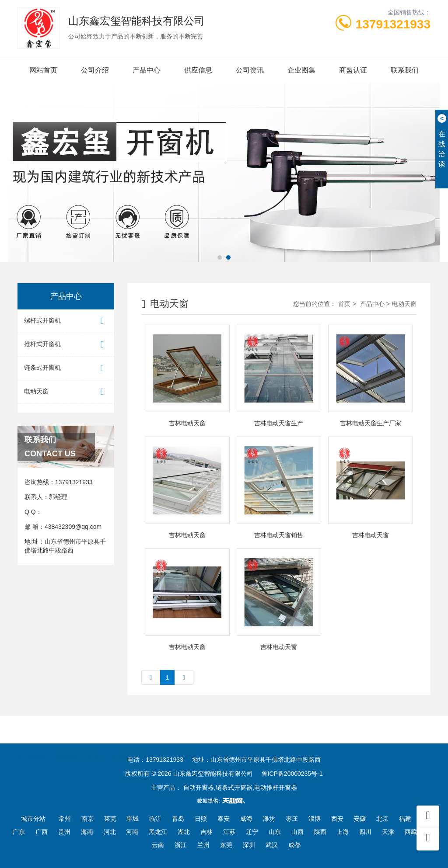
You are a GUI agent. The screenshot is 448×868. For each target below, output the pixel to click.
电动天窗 (66, 392)
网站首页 (43, 70)
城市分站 (33, 819)
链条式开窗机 (66, 368)
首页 (344, 304)
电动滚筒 (264, 743)
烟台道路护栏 (178, 743)
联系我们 (405, 70)
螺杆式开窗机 (66, 321)
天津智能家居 (129, 743)
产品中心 (147, 70)
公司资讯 (250, 70)
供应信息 (198, 70)
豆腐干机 (301, 743)
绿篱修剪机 (224, 743)
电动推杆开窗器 (78, 743)
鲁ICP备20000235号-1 (292, 774)
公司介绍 (95, 70)
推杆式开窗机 (66, 345)
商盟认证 (353, 70)
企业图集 (301, 70)
